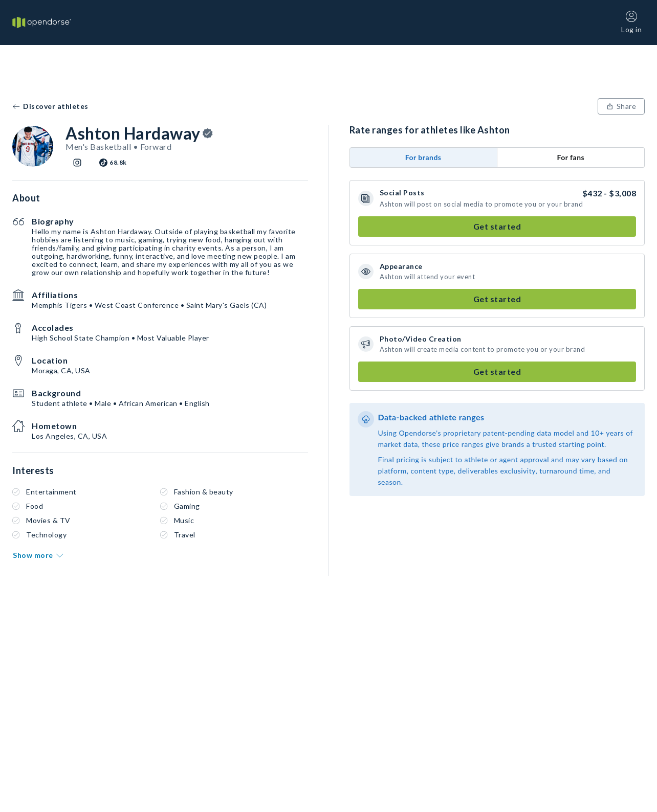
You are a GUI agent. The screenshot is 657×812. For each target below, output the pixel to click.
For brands (423, 157)
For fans (571, 157)
